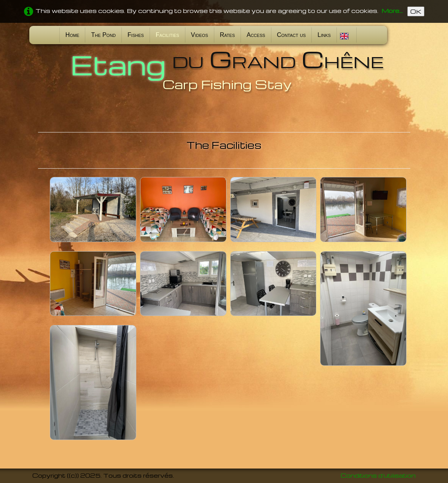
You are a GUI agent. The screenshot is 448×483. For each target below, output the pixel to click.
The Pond (103, 35)
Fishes (136, 35)
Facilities (167, 35)
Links (324, 35)
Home (73, 35)
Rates (227, 35)
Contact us (292, 35)
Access (256, 35)
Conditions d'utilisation (378, 475)
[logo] (224, 69)
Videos (200, 35)
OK (416, 11)
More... (392, 11)
